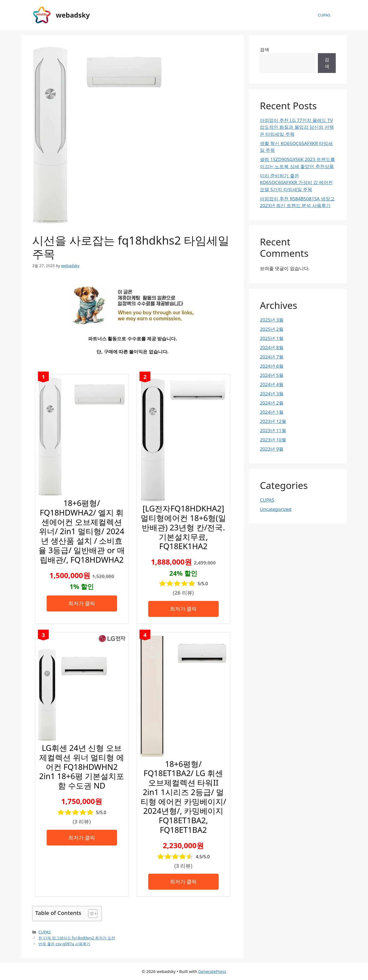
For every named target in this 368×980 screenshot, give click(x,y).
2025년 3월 (272, 320)
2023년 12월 (273, 421)
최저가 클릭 (82, 603)
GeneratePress (212, 971)
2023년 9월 (272, 449)
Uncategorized (276, 509)
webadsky (73, 15)
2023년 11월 (273, 430)
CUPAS (324, 15)
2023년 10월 (273, 440)
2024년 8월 (272, 348)
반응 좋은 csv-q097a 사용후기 (64, 944)
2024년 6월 (272, 366)
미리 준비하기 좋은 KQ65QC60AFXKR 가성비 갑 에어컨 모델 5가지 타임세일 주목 (296, 182)
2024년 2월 (272, 403)
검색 (264, 49)
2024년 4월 (272, 384)
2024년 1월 (272, 412)
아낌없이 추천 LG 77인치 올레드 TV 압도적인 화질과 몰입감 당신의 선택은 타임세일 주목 (297, 127)
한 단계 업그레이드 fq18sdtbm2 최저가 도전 (77, 938)
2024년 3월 (272, 394)
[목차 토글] (90, 914)
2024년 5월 (272, 375)
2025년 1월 (272, 338)
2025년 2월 (272, 329)
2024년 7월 (272, 357)
